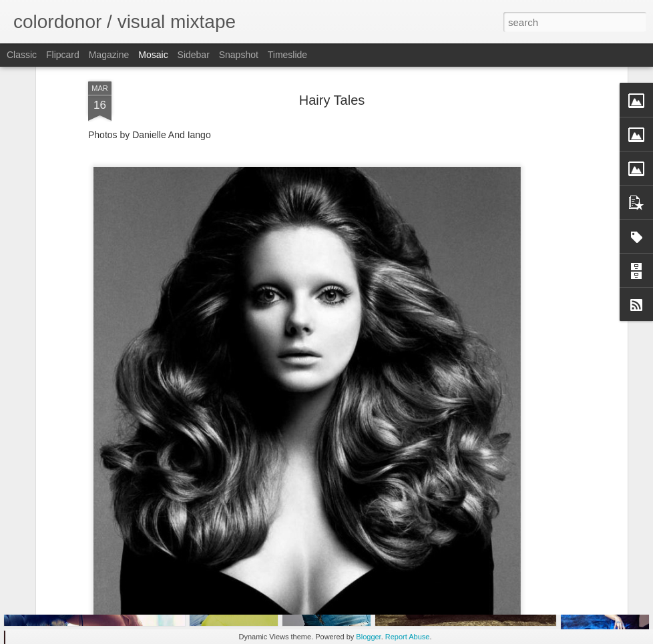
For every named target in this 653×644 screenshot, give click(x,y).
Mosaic (153, 55)
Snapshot (239, 55)
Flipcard (63, 55)
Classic (22, 55)
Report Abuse (408, 637)
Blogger (368, 637)
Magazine (109, 55)
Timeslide (287, 55)
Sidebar (194, 55)
